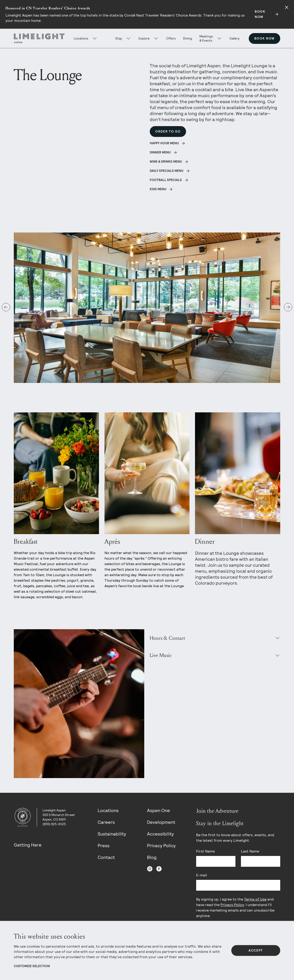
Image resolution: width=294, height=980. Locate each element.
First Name (205, 851)
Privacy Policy (161, 846)
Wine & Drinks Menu (166, 161)
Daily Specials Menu (167, 171)
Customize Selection (32, 966)
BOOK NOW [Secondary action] (260, 14)
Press (104, 846)
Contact (106, 857)
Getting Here (28, 845)
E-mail (202, 875)
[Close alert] (287, 7)
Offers (171, 38)
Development (161, 822)
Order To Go (168, 131)
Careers (106, 822)
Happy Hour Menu (164, 143)
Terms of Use (255, 899)
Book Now (264, 38)
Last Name (250, 851)
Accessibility (160, 834)
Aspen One (158, 810)
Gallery (235, 38)
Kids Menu (158, 189)
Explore (144, 38)
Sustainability (112, 834)
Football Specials (166, 180)
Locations (108, 810)
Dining (188, 38)
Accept (256, 950)
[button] (6, 307)
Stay (119, 38)
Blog (152, 857)
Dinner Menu (160, 152)
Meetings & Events (206, 38)
